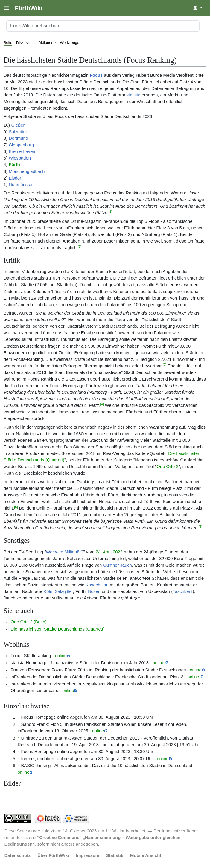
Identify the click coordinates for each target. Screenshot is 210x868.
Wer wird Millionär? (65, 552)
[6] (200, 527)
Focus (96, 75)
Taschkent (182, 591)
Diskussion (25, 43)
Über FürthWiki (53, 855)
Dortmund (18, 138)
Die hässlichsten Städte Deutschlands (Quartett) (58, 629)
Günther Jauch (117, 565)
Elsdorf (16, 178)
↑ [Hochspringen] (19, 717)
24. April (104, 552)
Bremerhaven (22, 151)
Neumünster (21, 185)
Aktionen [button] (46, 43)
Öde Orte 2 (168, 467)
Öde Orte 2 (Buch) (29, 622)
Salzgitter (18, 132)
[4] (102, 404)
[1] (110, 211)
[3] (165, 364)
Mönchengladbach (27, 171)
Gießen (18, 125)
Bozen (94, 591)
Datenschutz (18, 855)
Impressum (87, 855)
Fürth (14, 165)
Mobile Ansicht (146, 855)
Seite (8, 43)
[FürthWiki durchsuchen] (103, 26)
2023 (118, 552)
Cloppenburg (21, 145)
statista (134, 95)
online (61, 656)
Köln (48, 591)
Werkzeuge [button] (70, 43)
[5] (16, 507)
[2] (80, 246)
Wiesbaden (20, 158)
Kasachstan (97, 585)
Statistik (115, 855)
